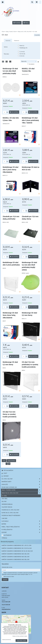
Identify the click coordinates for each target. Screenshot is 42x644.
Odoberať (5, 580)
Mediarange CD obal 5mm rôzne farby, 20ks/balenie (10, 315)
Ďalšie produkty (11, 461)
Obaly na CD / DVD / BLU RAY (21, 493)
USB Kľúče (21, 484)
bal (6, 112)
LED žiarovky (7, 535)
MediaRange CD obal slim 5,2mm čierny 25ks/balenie (10, 170)
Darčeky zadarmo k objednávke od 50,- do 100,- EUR (17, 551)
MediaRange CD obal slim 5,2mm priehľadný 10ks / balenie (30, 120)
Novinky (5, 476)
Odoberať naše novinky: (7, 567)
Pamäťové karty (21, 482)
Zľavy (4, 473)
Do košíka (14, 112)
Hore (4, 461)
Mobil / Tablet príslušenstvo (21, 527)
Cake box (4, 518)
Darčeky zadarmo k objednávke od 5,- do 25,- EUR (16, 545)
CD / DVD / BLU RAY (21, 479)
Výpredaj (4, 538)
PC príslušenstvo (21, 530)
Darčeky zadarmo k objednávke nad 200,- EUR (15, 557)
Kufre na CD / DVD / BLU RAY (10, 513)
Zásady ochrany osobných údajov (20, 636)
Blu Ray (4, 501)
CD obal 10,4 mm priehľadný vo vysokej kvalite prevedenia (30, 365)
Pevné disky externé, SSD (21, 487)
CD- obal (4, 496)
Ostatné (21, 532)
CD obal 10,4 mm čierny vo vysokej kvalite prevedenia (10, 414)
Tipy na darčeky (7, 470)
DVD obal (5, 499)
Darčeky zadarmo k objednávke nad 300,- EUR (15, 559)
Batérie (21, 524)
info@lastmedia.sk (6, 609)
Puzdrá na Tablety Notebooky (11, 515)
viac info (30, 574)
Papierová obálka (7, 504)
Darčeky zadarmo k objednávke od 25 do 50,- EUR (17, 548)
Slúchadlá (21, 521)
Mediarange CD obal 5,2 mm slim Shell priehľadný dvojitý (10, 71)
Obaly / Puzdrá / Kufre (21, 490)
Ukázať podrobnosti (7, 640)
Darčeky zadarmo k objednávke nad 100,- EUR (15, 554)
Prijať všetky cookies (21, 641)
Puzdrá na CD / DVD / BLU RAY (10, 510)
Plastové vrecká (7, 507)
